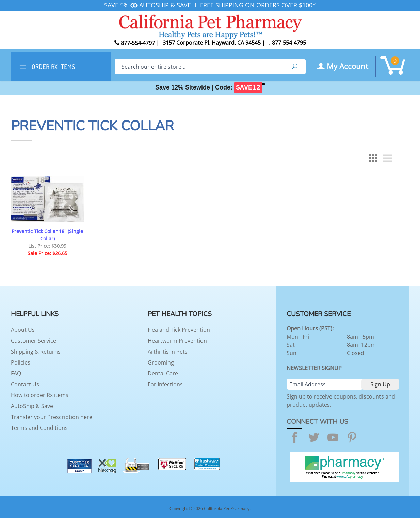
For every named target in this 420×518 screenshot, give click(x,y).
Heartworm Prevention (177, 341)
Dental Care (163, 373)
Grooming (161, 362)
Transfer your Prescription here (52, 417)
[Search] (199, 67)
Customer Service (34, 341)
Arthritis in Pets (168, 352)
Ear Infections (165, 384)
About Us (23, 330)
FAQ (16, 373)
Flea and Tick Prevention (179, 330)
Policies (21, 362)
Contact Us (25, 384)
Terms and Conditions (39, 428)
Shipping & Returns (36, 352)
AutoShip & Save (32, 406)
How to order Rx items (40, 395)
